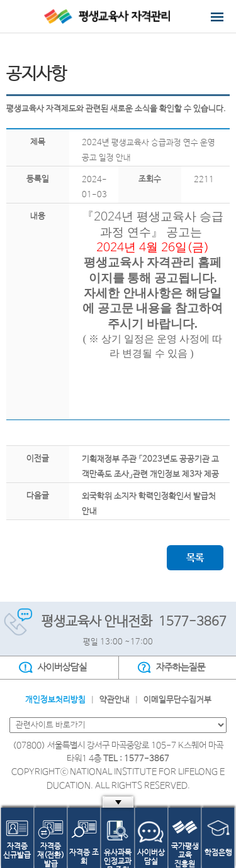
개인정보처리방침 (55, 700)
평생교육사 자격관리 (118, 16)
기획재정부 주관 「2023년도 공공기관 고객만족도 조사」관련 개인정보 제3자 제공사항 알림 (150, 475)
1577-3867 (193, 622)
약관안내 (115, 700)
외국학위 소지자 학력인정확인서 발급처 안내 (149, 504)
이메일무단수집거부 (177, 700)
